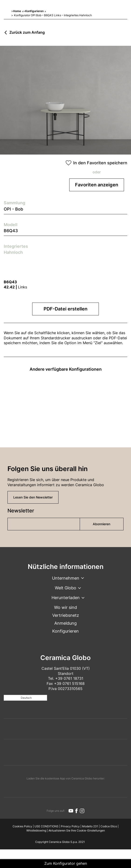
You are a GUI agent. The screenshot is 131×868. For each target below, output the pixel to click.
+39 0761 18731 (69, 678)
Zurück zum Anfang (27, 33)
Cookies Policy (22, 826)
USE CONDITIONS (47, 826)
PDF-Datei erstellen (65, 309)
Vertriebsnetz (66, 615)
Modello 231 (90, 826)
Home (17, 11)
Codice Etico (109, 826)
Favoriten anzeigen (97, 185)
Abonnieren (102, 524)
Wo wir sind (65, 607)
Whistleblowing (36, 830)
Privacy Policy (70, 826)
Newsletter (21, 511)
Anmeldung (65, 623)
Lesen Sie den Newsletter (33, 497)
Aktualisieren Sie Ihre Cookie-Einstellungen (77, 830)
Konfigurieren (34, 11)
